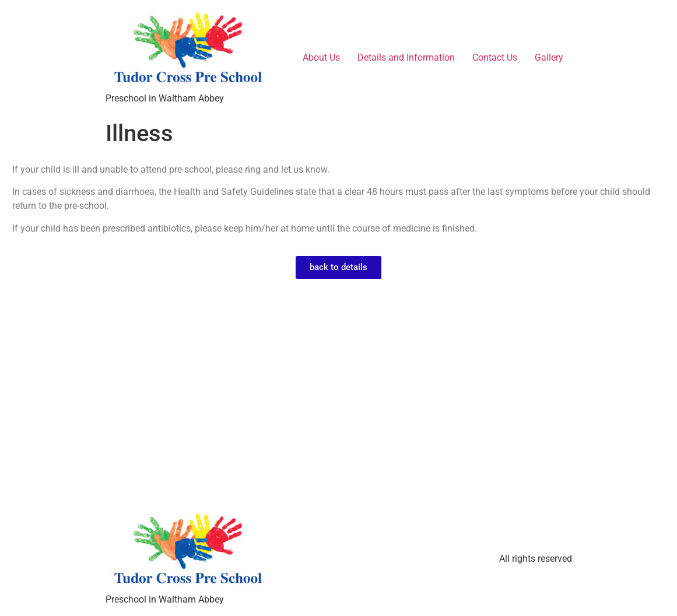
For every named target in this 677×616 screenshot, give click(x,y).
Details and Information (406, 57)
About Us (321, 57)
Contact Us (495, 57)
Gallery (549, 57)
